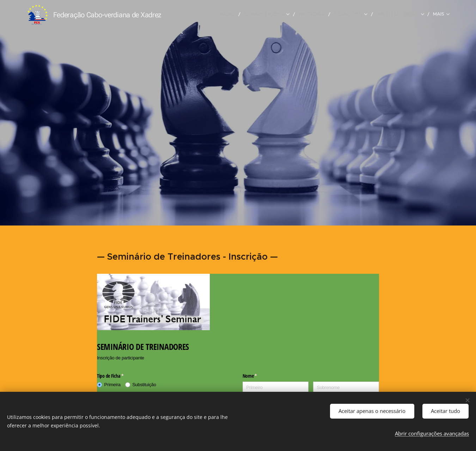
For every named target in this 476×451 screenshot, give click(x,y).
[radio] (111, 385)
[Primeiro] (276, 388)
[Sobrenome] (346, 388)
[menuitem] (203, 14)
